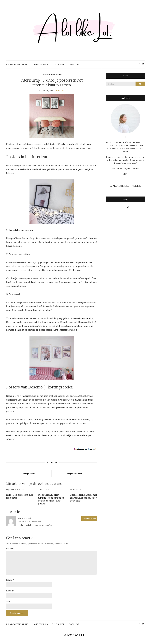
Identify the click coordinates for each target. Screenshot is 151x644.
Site (8, 601)
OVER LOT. (74, 64)
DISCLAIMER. (58, 64)
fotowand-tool (87, 318)
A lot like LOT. (76, 635)
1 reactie (60, 90)
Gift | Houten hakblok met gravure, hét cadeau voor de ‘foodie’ (83, 498)
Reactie (11, 548)
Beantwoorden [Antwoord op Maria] (89, 519)
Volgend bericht (74, 474)
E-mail (10, 590)
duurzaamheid (82, 400)
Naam (10, 580)
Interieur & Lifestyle (52, 74)
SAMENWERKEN (40, 64)
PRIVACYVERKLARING (17, 64)
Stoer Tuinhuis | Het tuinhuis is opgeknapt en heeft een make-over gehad (51, 499)
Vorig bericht (29, 474)
